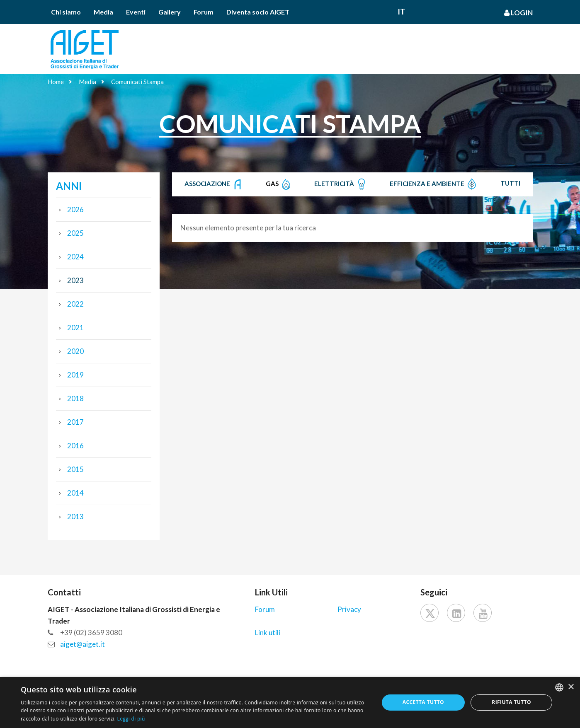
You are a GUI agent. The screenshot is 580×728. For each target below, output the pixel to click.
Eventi (136, 12)
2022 (75, 304)
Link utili (268, 632)
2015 (75, 469)
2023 (75, 280)
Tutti (510, 183)
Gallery (170, 12)
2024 (75, 257)
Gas (279, 184)
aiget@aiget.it (83, 644)
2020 (75, 351)
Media (103, 12)
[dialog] (290, 703)
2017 (75, 422)
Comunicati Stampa (137, 82)
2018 (75, 398)
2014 (75, 493)
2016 (75, 446)
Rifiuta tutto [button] (511, 702)
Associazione (214, 184)
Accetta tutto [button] (423, 702)
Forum (204, 12)
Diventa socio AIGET (258, 12)
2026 (75, 209)
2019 (75, 375)
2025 (75, 233)
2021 (75, 328)
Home (56, 82)
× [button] (571, 687)
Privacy (349, 609)
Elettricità (341, 184)
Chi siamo (66, 12)
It (402, 11)
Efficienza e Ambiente (434, 184)
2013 (75, 516)
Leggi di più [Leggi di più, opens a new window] (131, 719)
